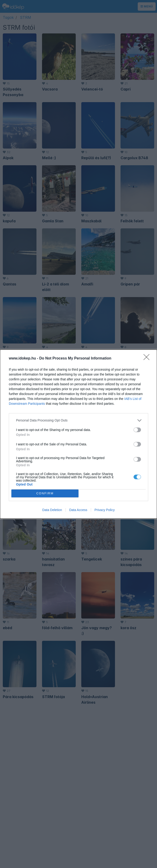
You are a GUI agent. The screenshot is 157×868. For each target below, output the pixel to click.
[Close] (148, 359)
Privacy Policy (105, 510)
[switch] (137, 430)
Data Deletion (52, 510)
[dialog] (78, 434)
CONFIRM (45, 493)
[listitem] (78, 420)
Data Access (78, 510)
